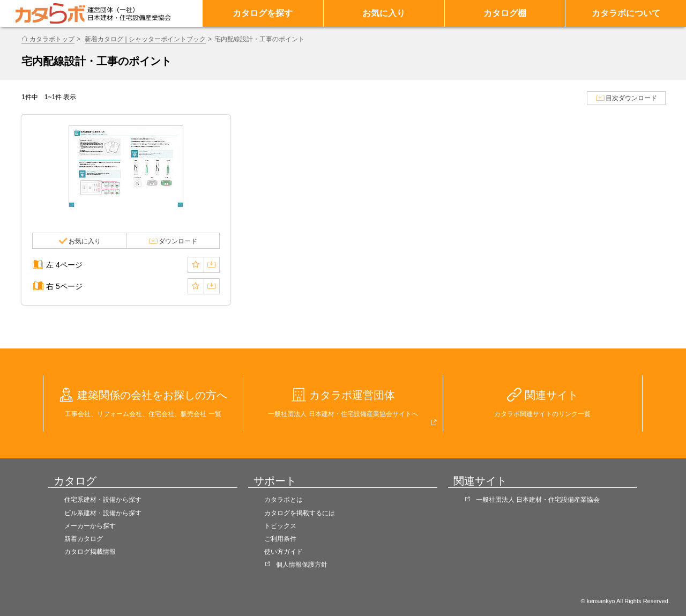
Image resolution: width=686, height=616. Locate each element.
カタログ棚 (505, 13)
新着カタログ (84, 539)
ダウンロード (178, 241)
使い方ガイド (284, 552)
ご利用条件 (280, 539)
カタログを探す (263, 13)
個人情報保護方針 (302, 565)
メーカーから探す (90, 526)
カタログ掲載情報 (90, 552)
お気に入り (384, 13)
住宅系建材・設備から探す (103, 500)
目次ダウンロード (631, 98)
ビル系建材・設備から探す (103, 513)
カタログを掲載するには (300, 513)
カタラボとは (284, 500)
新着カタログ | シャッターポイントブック (145, 39)
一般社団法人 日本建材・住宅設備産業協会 (538, 500)
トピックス (280, 526)
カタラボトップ (52, 39)
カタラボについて (626, 13)
